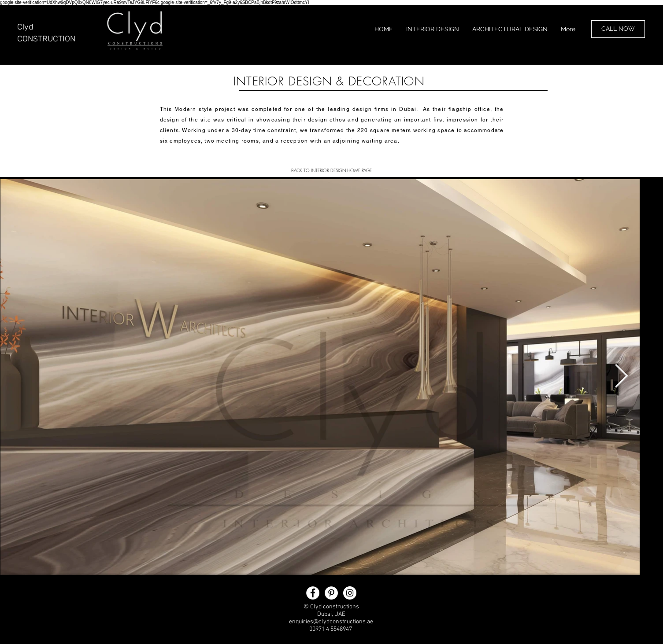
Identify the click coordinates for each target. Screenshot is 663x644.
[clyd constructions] (313, 593)
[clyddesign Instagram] (350, 593)
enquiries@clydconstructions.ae (331, 622)
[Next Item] (621, 377)
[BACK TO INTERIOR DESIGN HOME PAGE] (332, 170)
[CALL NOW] (618, 29)
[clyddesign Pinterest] (331, 593)
